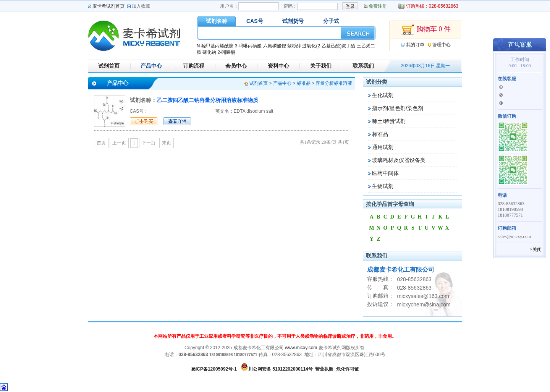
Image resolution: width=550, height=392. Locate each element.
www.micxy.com (301, 348)
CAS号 (255, 21)
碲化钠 (209, 52)
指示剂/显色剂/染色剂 (398, 108)
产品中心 (151, 66)
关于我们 (321, 66)
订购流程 (194, 66)
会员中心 (236, 66)
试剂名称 (217, 21)
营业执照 (324, 369)
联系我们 (363, 66)
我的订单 (415, 45)
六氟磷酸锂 (275, 46)
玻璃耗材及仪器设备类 (399, 160)
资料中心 (278, 66)
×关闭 (536, 249)
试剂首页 (109, 66)
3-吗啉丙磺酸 (248, 46)
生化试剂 (383, 95)
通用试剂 (383, 147)
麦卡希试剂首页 (108, 6)
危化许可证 (348, 369)
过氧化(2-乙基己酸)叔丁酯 (329, 46)
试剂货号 (293, 21)
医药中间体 (385, 173)
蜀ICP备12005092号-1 (214, 369)
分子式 (331, 21)
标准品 (380, 134)
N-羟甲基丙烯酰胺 (215, 46)
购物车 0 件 (426, 30)
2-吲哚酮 (226, 52)
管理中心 (442, 45)
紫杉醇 (294, 46)
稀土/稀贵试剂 (389, 121)
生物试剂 (383, 186)
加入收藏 (141, 6)
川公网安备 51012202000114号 (281, 369)
